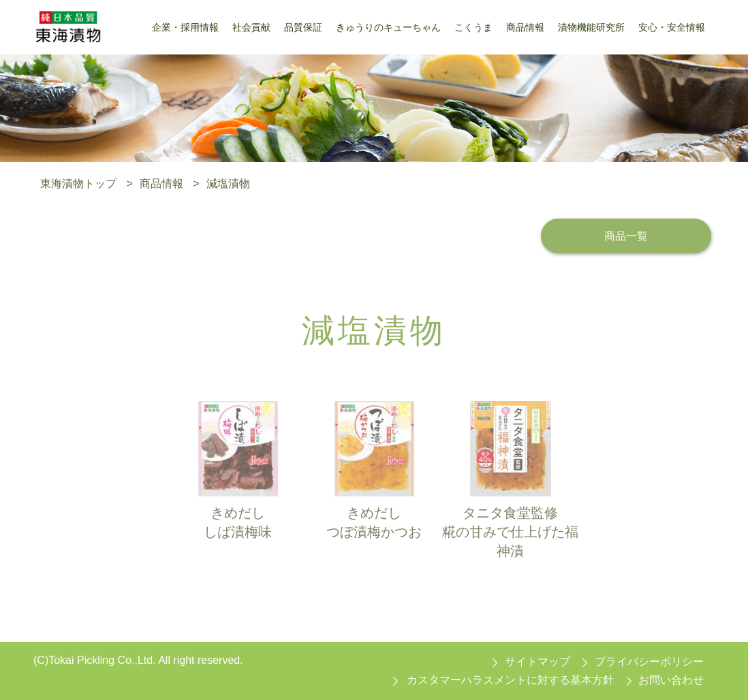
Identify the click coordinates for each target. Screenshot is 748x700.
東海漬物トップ (78, 184)
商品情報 (161, 184)
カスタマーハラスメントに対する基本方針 (510, 680)
